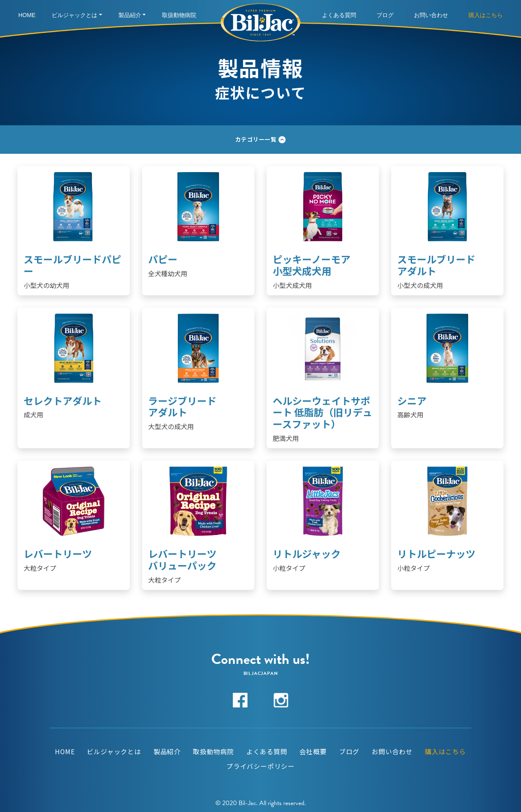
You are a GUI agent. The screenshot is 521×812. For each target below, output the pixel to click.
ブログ (385, 15)
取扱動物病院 (179, 15)
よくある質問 (339, 15)
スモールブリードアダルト (436, 265)
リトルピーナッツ (436, 553)
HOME (65, 752)
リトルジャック (307, 553)
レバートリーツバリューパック (182, 559)
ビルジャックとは (74, 15)
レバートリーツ (58, 553)
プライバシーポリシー (260, 766)
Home (27, 15)
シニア (412, 401)
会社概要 (313, 752)
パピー (163, 259)
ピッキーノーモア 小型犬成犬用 (312, 265)
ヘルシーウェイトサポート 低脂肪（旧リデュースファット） (323, 412)
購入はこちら (486, 15)
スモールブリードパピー (72, 265)
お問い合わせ (431, 15)
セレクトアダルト (63, 401)
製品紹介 (130, 15)
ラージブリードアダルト (182, 406)
